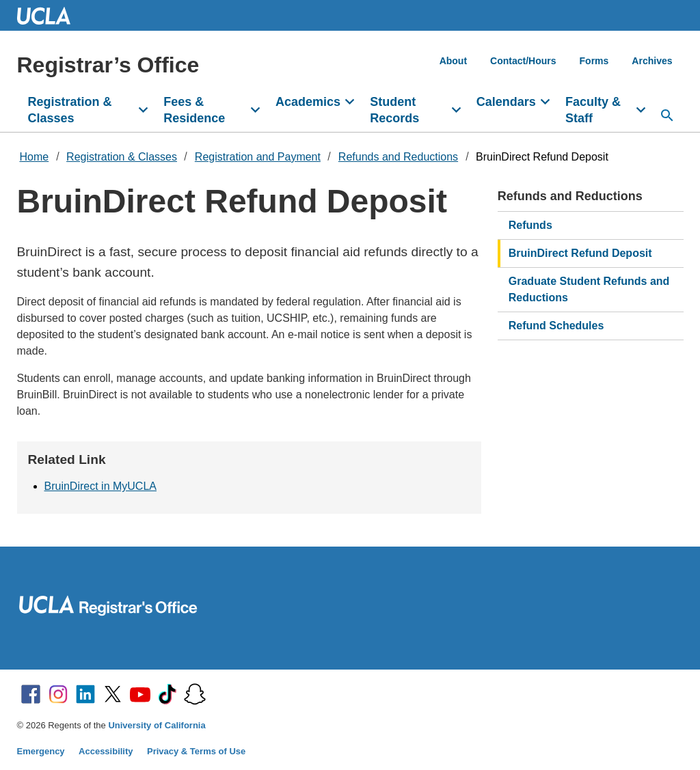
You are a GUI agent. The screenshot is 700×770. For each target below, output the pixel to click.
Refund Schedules (556, 326)
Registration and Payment (258, 157)
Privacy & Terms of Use (196, 751)
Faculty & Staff (593, 110)
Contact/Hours (523, 61)
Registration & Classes (70, 110)
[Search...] (667, 115)
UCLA (50, 15)
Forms (594, 61)
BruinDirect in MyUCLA (100, 486)
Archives (652, 61)
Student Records (394, 110)
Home (35, 157)
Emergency (41, 751)
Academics (308, 102)
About (453, 61)
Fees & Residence (194, 110)
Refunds (530, 225)
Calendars (506, 102)
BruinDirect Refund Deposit (542, 157)
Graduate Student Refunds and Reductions (589, 289)
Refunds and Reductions (398, 157)
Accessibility (106, 751)
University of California (157, 725)
